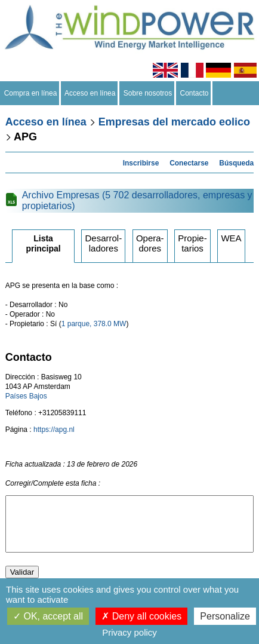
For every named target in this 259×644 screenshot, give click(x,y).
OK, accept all (48, 616)
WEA (231, 238)
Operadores (150, 243)
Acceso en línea (90, 93)
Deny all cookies (141, 616)
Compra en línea (30, 93)
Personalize (225, 616)
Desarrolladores (103, 243)
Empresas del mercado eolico (174, 122)
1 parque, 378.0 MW (94, 324)
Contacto (194, 93)
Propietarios (192, 243)
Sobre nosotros (148, 93)
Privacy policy (129, 632)
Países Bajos (26, 396)
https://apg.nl (54, 430)
